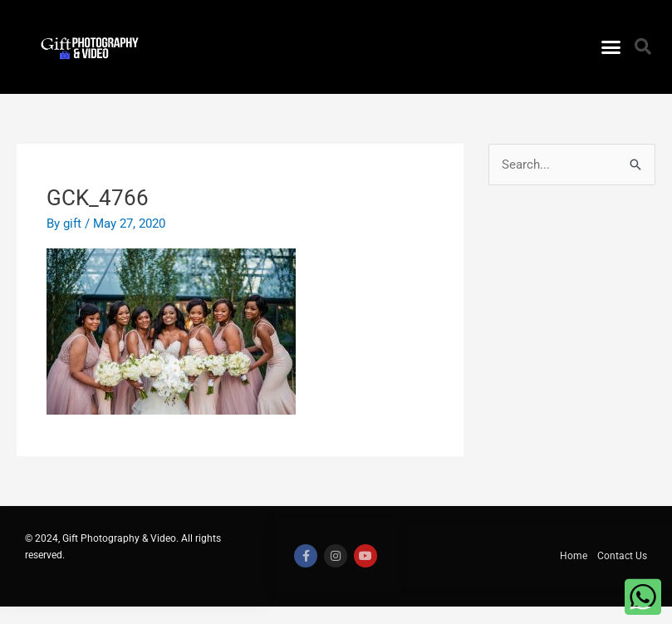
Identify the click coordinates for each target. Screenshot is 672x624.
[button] (611, 47)
